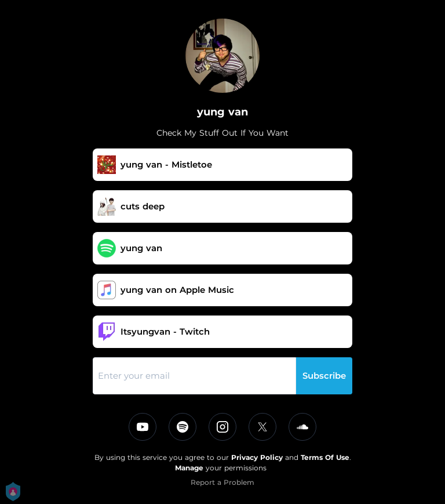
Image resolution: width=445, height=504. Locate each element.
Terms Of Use (325, 457)
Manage (189, 468)
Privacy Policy (257, 457)
